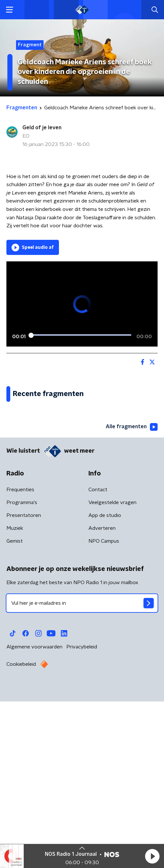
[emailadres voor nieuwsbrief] (82, 774)
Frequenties (20, 660)
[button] (152, 856)
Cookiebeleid (21, 835)
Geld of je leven (42, 128)
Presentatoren (24, 686)
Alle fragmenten (132, 598)
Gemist (15, 712)
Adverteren (102, 699)
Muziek (15, 699)
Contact (98, 660)
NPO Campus (104, 712)
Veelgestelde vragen (112, 673)
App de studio (105, 686)
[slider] (81, 335)
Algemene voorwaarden (34, 818)
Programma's (22, 673)
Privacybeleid (82, 818)
